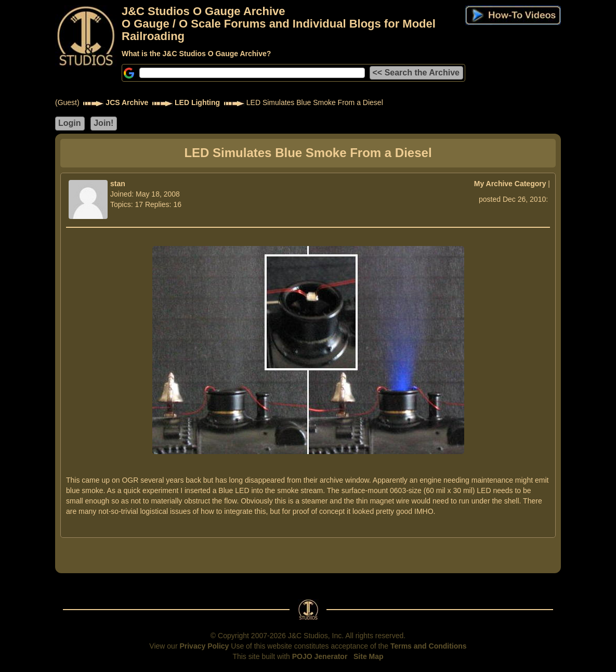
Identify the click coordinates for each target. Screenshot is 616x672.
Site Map (369, 656)
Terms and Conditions (429, 646)
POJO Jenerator (320, 656)
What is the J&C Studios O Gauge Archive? (196, 54)
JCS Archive (127, 102)
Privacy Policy (204, 646)
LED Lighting (197, 102)
